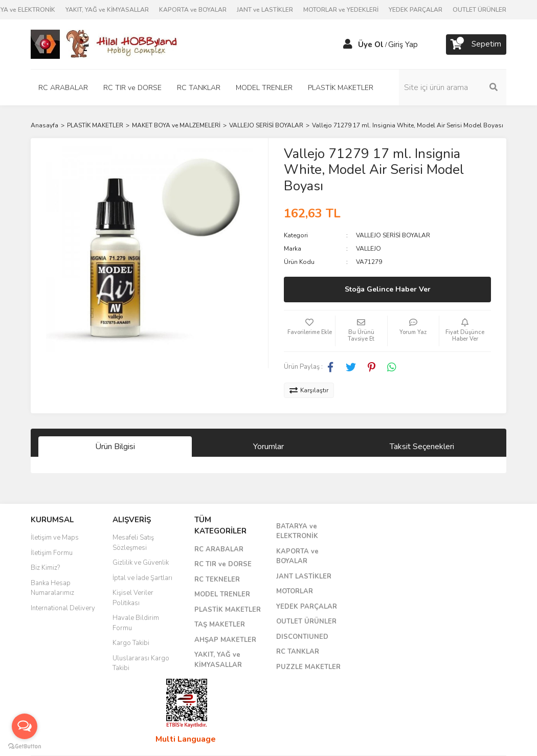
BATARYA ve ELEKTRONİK (297, 531)
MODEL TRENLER (222, 594)
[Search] (453, 87)
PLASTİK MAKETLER (228, 610)
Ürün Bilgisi (115, 447)
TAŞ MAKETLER (220, 625)
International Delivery (63, 608)
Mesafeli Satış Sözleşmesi (133, 543)
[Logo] (105, 44)
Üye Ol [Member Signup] (371, 45)
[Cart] (476, 45)
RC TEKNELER (217, 580)
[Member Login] (348, 45)
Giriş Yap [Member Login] (403, 45)
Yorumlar (268, 447)
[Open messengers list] (25, 726)
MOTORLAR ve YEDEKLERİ (341, 10)
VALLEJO (368, 249)
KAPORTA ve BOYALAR (193, 10)
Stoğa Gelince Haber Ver (388, 289)
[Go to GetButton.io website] (25, 746)
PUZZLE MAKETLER (308, 667)
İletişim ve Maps (55, 538)
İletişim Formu (52, 553)
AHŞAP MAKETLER (225, 640)
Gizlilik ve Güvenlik (141, 563)
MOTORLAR (295, 591)
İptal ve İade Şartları (142, 578)
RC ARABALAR (219, 549)
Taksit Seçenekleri (422, 447)
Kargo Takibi (131, 643)
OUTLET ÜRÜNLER (479, 10)
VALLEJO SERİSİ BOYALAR (393, 235)
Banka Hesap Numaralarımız (52, 588)
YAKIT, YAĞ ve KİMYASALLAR (107, 10)
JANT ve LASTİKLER (265, 10)
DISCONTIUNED (302, 637)
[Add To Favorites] (309, 331)
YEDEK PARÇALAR (416, 10)
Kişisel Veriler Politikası (133, 598)
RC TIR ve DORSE (223, 564)
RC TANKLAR (298, 652)
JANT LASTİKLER (304, 576)
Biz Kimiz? (45, 568)
